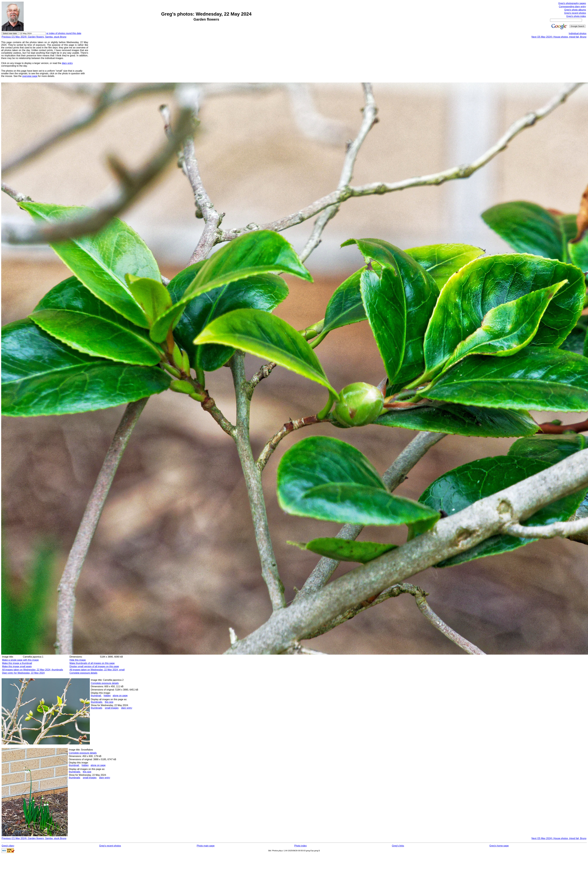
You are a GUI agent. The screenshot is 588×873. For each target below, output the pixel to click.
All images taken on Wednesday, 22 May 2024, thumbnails (33, 670)
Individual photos (578, 33)
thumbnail (96, 696)
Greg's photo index (576, 16)
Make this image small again (17, 666)
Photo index (301, 846)
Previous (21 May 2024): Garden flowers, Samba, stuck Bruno (34, 37)
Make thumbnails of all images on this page (92, 663)
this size (109, 702)
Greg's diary (8, 846)
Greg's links (398, 846)
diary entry (67, 63)
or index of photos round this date (64, 33)
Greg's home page (499, 846)
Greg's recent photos (575, 13)
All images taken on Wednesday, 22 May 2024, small (97, 670)
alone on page (120, 696)
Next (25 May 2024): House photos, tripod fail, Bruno (559, 37)
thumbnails (97, 702)
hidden (107, 696)
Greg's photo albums (575, 10)
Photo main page (206, 846)
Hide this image (78, 660)
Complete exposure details (83, 673)
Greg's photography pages (572, 3)
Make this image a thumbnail (17, 663)
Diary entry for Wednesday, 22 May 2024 (23, 673)
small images (112, 708)
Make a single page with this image (20, 660)
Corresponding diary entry (572, 7)
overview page (30, 76)
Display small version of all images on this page (94, 666)
